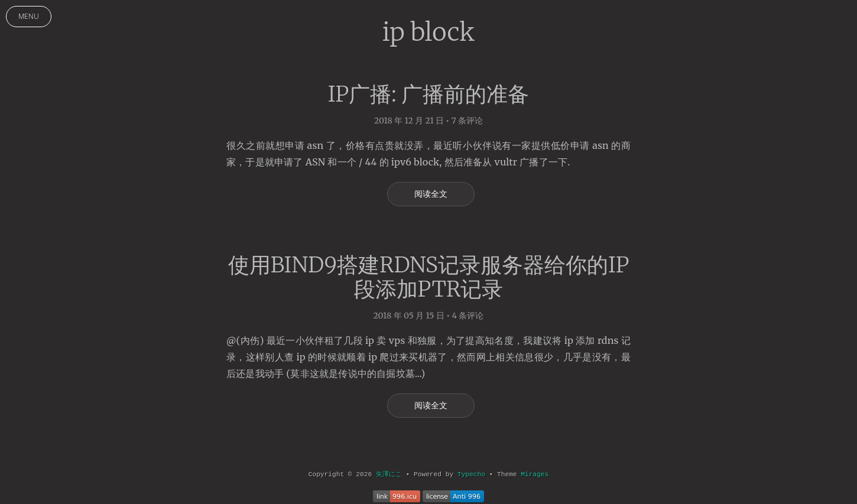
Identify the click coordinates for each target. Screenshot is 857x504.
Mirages (535, 474)
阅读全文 (431, 194)
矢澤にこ (389, 474)
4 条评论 (468, 316)
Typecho (471, 474)
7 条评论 (467, 121)
